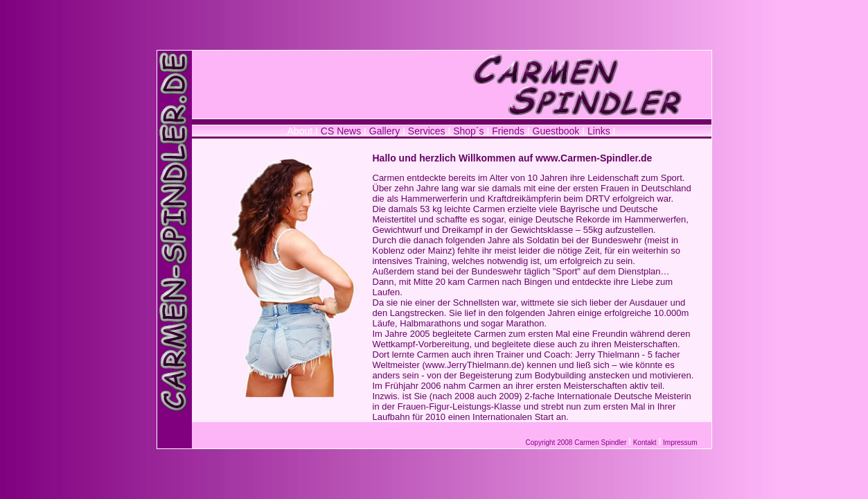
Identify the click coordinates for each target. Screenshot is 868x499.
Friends (508, 131)
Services (427, 131)
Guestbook (556, 131)
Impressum (680, 443)
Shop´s (470, 131)
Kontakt (645, 443)
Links (599, 131)
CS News (341, 131)
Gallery (386, 131)
